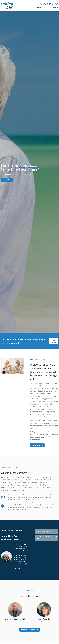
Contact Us (55, 8)
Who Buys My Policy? (43, 531)
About (39, 8)
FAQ (46, 8)
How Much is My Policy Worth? (44, 538)
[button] (46, 531)
